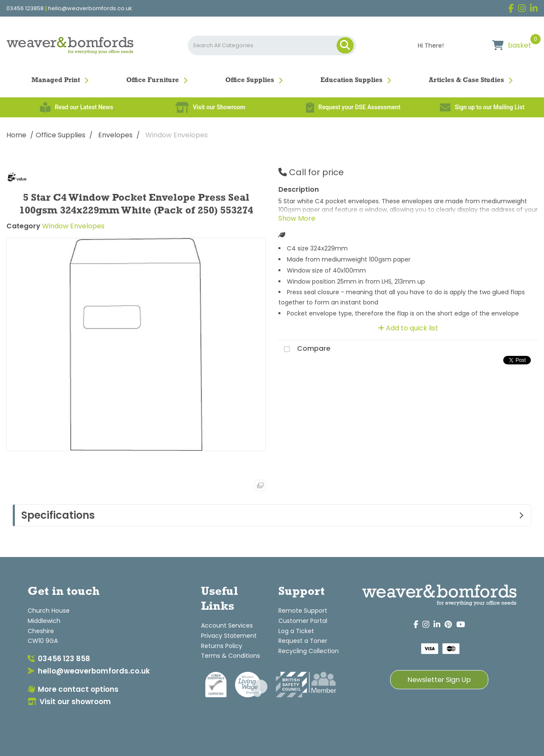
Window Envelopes (177, 135)
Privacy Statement (229, 636)
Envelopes (115, 135)
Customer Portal (303, 621)
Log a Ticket (296, 631)
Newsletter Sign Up (439, 680)
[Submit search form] (345, 45)
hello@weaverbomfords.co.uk (90, 9)
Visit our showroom (69, 702)
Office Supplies (250, 80)
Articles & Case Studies (466, 80)
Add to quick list (408, 328)
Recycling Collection (309, 651)
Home (16, 135)
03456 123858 (25, 9)
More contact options (73, 689)
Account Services (227, 625)
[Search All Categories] (272, 45)
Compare (304, 349)
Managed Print (56, 80)
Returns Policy (222, 646)
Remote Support (303, 611)
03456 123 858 (59, 659)
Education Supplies (351, 80)
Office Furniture (153, 80)
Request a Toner (303, 641)
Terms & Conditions (231, 656)
